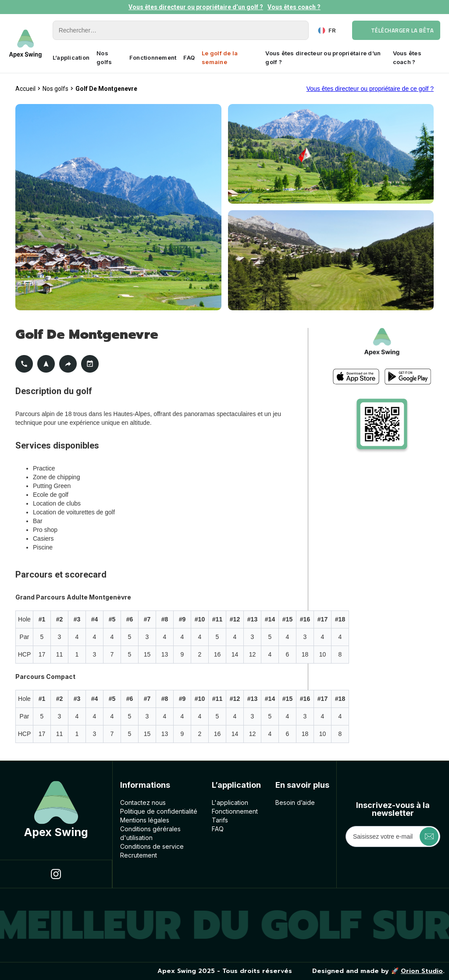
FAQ (189, 57)
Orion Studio (422, 971)
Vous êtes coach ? (294, 7)
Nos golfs (104, 57)
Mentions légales (145, 820)
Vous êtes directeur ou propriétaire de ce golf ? (370, 89)
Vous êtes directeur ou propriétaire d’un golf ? (196, 7)
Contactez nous (143, 802)
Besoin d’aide (295, 802)
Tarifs (220, 820)
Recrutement (139, 855)
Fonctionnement (153, 57)
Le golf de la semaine (220, 57)
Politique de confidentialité (159, 811)
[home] (25, 44)
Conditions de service (152, 846)
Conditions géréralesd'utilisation (150, 833)
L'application (230, 802)
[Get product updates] (393, 836)
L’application (71, 57)
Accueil (25, 89)
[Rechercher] (181, 30)
